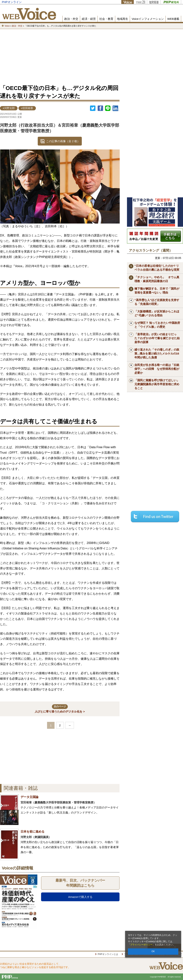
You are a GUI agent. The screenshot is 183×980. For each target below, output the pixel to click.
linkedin (116, 108)
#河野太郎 (9, 108)
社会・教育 (106, 19)
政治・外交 (71, 19)
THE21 (140, 2)
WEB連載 (173, 19)
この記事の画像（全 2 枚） (63, 141)
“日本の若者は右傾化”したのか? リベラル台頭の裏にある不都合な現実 (157, 268)
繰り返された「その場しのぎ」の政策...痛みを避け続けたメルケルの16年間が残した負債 (157, 353)
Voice (127, 2)
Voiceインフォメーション (148, 19)
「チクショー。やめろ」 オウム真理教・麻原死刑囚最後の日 (157, 279)
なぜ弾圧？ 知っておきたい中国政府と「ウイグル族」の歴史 (157, 325)
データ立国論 (30, 797)
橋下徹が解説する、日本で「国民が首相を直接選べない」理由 (157, 291)
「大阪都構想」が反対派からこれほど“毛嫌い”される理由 (157, 313)
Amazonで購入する (80, 897)
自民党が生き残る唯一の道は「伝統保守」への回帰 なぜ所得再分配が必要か (157, 369)
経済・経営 (89, 19)
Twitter (93, 108)
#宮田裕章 (27, 108)
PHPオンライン (12, 2)
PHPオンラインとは (108, 954)
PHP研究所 (171, 2)
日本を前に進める (32, 832)
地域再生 (122, 19)
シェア (100, 108)
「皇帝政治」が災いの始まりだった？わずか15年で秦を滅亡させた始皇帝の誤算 (157, 338)
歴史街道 (154, 2)
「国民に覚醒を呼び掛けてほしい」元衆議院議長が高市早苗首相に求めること (157, 384)
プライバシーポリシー (141, 945)
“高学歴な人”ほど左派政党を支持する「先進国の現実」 (157, 302)
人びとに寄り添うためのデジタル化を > (60, 709)
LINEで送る (108, 108)
